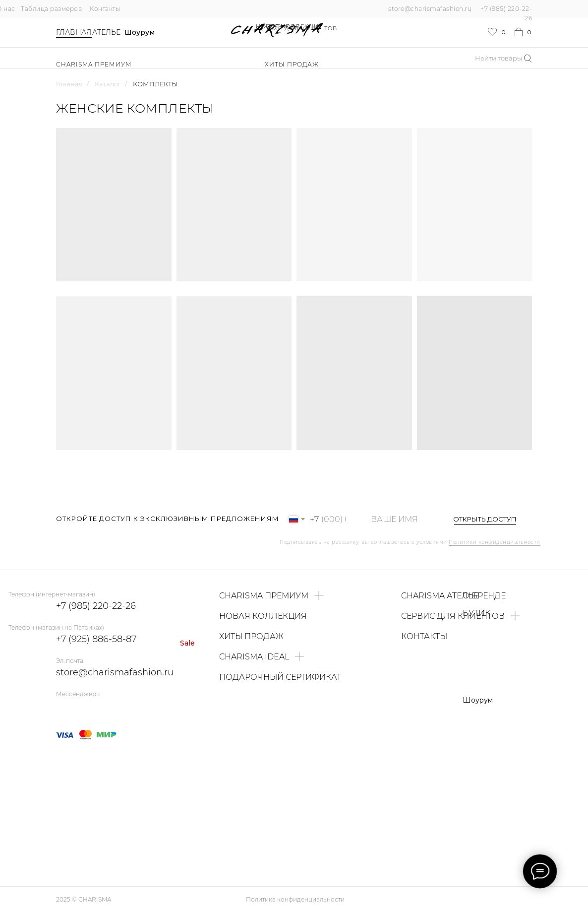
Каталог (108, 84)
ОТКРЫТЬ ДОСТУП (485, 519)
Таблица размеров (51, 9)
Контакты (105, 9)
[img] (82, 709)
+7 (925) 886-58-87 (96, 639)
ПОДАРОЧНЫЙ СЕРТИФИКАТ (280, 677)
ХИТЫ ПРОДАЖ (292, 64)
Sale (187, 643)
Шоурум (140, 32)
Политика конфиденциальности (295, 899)
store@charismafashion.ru (430, 9)
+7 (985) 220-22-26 (96, 606)
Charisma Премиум (94, 64)
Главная (74, 32)
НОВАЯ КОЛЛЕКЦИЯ (290, 26)
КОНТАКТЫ (424, 636)
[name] (399, 519)
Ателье (106, 32)
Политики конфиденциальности (495, 542)
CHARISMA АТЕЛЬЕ (440, 596)
